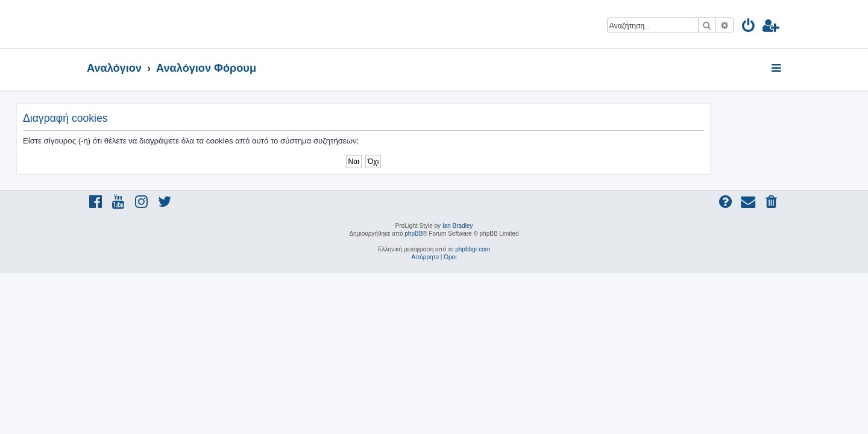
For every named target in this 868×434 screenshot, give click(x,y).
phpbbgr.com (473, 249)
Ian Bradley (458, 226)
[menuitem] (749, 27)
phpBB (414, 234)
